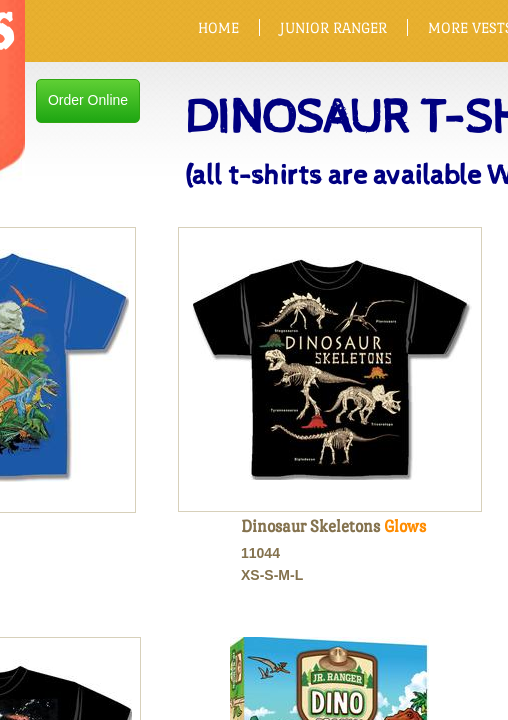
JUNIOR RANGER (333, 27)
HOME (218, 27)
